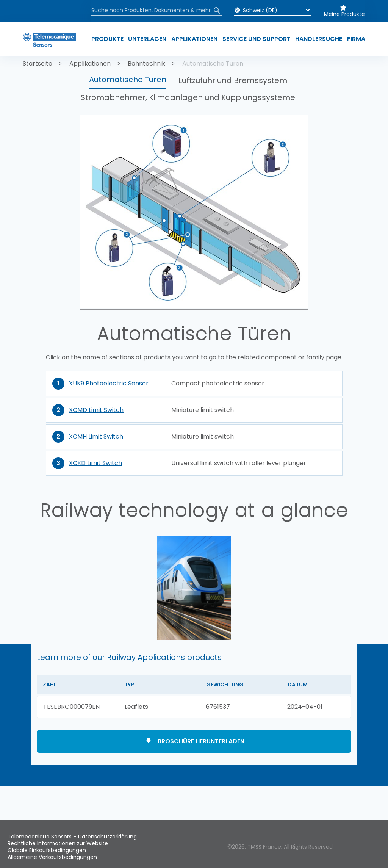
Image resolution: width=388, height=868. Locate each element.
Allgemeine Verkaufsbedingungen (52, 857)
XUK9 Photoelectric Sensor (109, 383)
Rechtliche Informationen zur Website (58, 843)
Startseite (38, 63)
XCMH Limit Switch (96, 436)
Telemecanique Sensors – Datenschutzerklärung (72, 837)
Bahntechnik (146, 63)
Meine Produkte (344, 14)
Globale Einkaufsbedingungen (47, 850)
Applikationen (90, 63)
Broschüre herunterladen (201, 741)
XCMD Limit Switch (96, 410)
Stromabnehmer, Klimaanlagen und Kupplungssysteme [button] (188, 97)
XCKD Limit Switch (95, 463)
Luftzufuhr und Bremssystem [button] (233, 80)
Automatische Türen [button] (128, 80)
